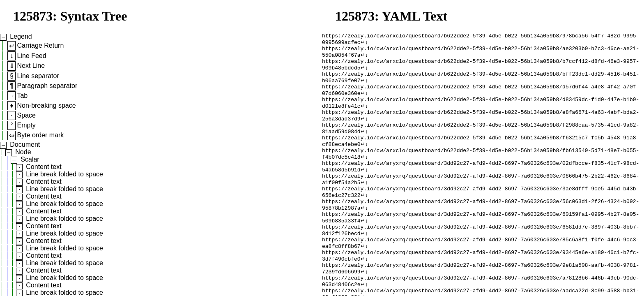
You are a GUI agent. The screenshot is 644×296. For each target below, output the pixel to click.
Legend (21, 36)
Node (23, 152)
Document (25, 145)
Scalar (30, 159)
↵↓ (365, 44)
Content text (44, 167)
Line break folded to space (64, 174)
